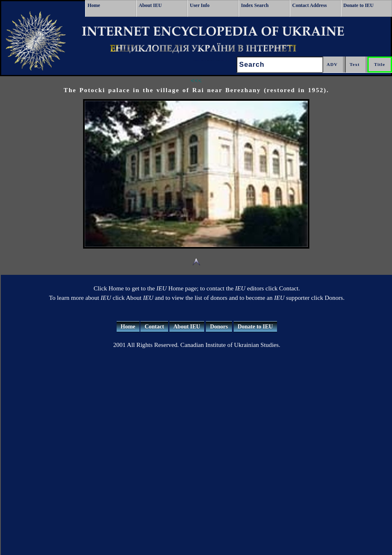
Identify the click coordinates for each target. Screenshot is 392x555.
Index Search (255, 5)
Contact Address (310, 5)
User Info (200, 5)
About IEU (150, 5)
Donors (219, 327)
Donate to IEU (358, 5)
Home (94, 5)
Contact (154, 327)
